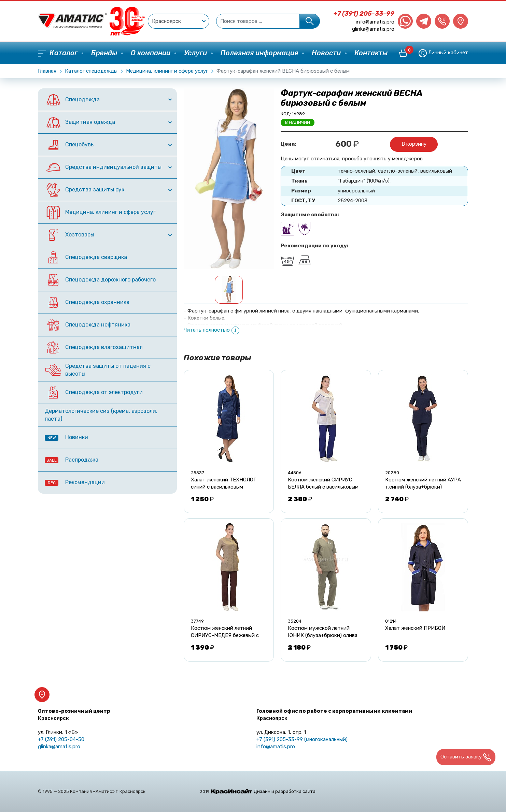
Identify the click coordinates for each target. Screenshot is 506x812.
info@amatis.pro (375, 22)
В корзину (414, 144)
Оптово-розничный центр (74, 715)
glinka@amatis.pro (373, 29)
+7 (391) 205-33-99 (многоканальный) (302, 739)
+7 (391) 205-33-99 (364, 14)
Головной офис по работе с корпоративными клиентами (334, 715)
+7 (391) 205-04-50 (61, 739)
